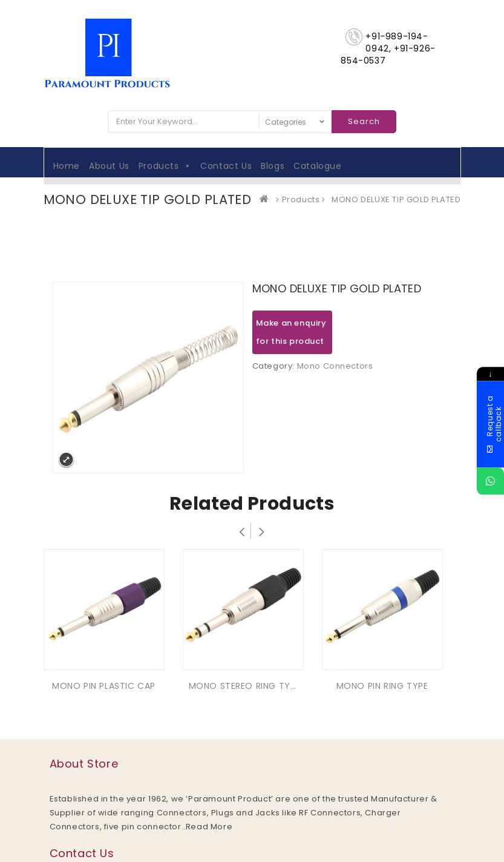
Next (262, 531)
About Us (109, 166)
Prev (242, 531)
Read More (209, 827)
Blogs (273, 166)
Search (364, 121)
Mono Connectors (335, 366)
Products (165, 166)
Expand (66, 460)
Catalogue (317, 166)
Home (67, 166)
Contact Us (226, 166)
